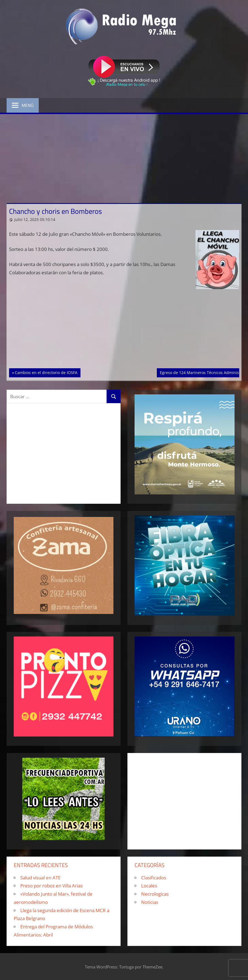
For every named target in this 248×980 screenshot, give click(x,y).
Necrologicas (155, 894)
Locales (149, 886)
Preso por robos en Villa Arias (51, 886)
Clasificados (154, 878)
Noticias (150, 902)
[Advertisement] (124, 155)
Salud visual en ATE (40, 878)
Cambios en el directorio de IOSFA (46, 372)
